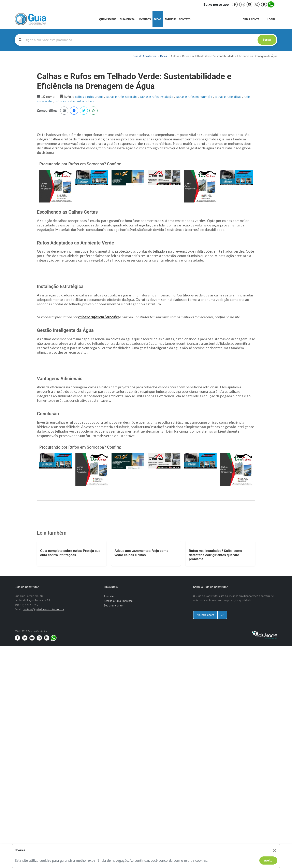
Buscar (267, 40)
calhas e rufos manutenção (194, 97)
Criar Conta (251, 19)
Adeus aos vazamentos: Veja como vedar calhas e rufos (142, 775)
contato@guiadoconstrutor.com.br (43, 832)
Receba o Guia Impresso (118, 823)
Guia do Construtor (144, 56)
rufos (100, 97)
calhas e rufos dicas (228, 97)
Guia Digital (128, 19)
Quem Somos (108, 19)
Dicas (158, 19)
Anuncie (170, 19)
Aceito (268, 860)
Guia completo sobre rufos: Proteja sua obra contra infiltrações (70, 775)
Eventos (145, 19)
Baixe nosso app (216, 4)
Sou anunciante (113, 828)
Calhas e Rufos (85, 97)
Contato (185, 19)
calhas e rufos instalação (157, 97)
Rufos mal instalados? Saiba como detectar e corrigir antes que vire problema (215, 777)
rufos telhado (86, 101)
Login (271, 19)
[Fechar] (274, 850)
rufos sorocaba (65, 101)
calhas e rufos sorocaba (122, 97)
